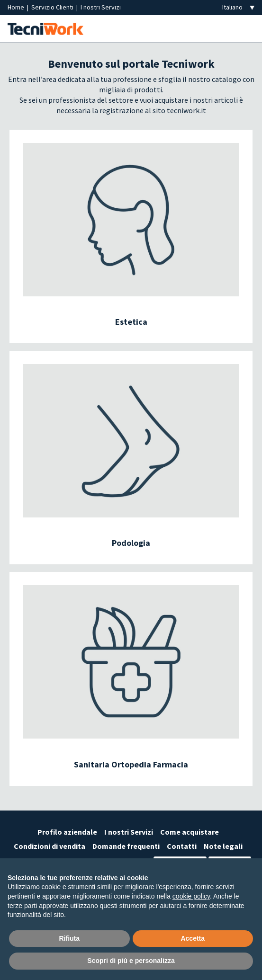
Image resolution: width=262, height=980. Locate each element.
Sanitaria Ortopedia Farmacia (131, 764)
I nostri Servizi (101, 7)
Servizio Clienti (53, 7)
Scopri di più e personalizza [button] (131, 961)
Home (17, 7)
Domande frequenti (126, 846)
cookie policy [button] (191, 896)
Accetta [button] (193, 938)
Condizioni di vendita (50, 846)
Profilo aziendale (67, 832)
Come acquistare (190, 832)
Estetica (131, 322)
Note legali (223, 846)
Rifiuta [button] (69, 938)
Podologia (131, 543)
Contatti (182, 846)
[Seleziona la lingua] (238, 7)
